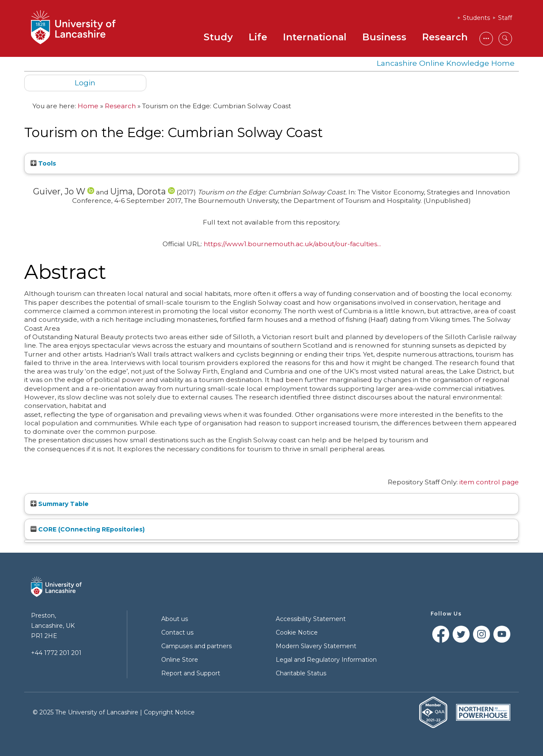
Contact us (177, 632)
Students (476, 18)
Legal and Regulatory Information (326, 660)
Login (85, 83)
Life (258, 37)
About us (175, 619)
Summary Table (60, 504)
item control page (489, 482)
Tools (43, 163)
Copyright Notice (169, 712)
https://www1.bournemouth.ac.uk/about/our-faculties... (292, 244)
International (315, 37)
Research (445, 37)
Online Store (180, 660)
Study (218, 37)
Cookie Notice (297, 632)
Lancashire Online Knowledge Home (446, 63)
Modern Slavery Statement (316, 646)
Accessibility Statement (311, 619)
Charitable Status (301, 673)
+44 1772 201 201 (56, 653)
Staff (505, 18)
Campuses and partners (196, 646)
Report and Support (191, 673)
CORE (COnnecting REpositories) (88, 529)
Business (384, 37)
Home (88, 106)
